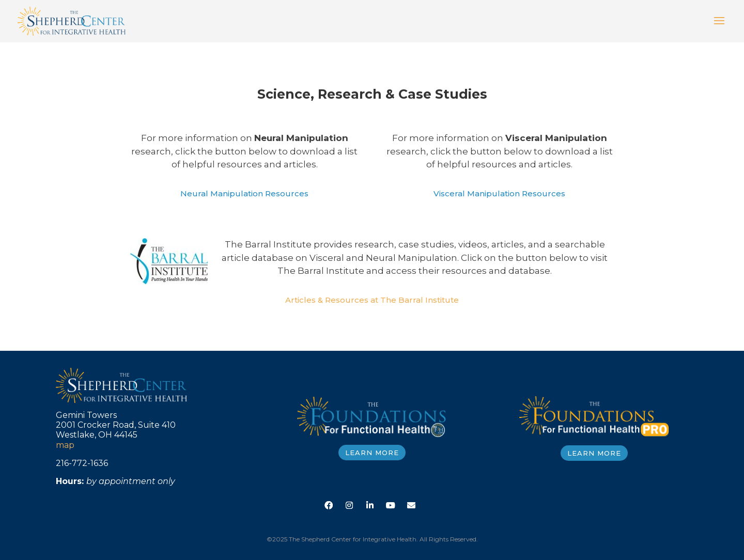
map (65, 445)
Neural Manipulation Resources (244, 193)
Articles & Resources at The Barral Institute (372, 300)
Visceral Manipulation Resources (499, 193)
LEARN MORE (372, 453)
